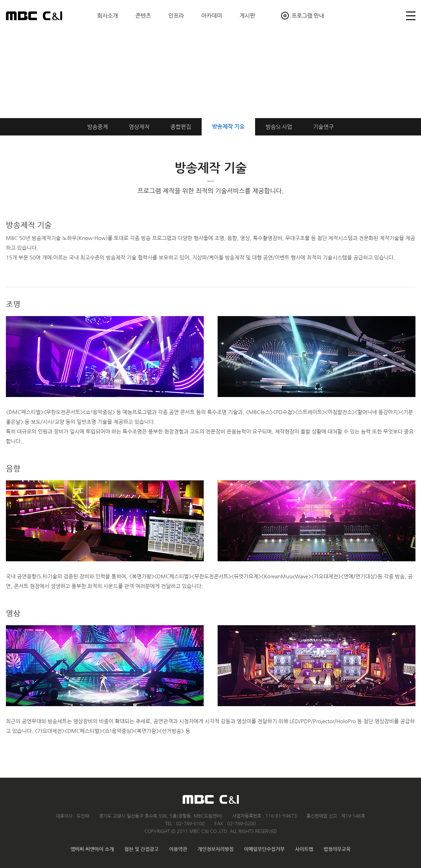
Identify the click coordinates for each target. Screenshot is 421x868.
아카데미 (212, 16)
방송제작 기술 (228, 127)
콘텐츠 (143, 16)
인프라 (176, 16)
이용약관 (178, 849)
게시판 (247, 16)
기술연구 (323, 127)
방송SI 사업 (279, 127)
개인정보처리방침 (216, 849)
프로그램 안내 (308, 16)
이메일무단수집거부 (264, 849)
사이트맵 (409, 16)
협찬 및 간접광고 (141, 849)
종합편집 (181, 127)
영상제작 (139, 127)
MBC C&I (34, 16)
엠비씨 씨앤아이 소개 (92, 849)
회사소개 (108, 16)
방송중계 (98, 127)
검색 (394, 16)
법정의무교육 (337, 849)
